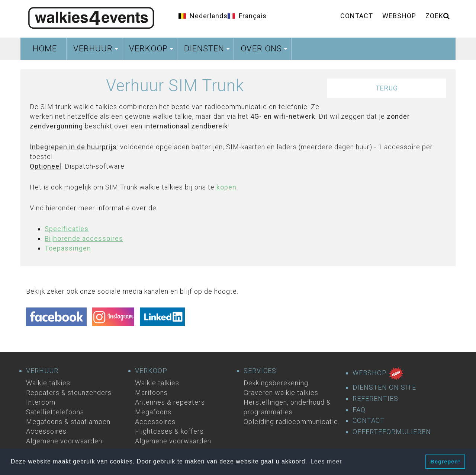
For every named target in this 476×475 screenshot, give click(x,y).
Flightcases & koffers (169, 431)
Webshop (399, 16)
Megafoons (153, 412)
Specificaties (67, 229)
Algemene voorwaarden (64, 441)
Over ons (265, 51)
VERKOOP (151, 371)
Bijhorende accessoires (84, 238)
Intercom (41, 402)
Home (45, 49)
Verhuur (97, 51)
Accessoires (46, 431)
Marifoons (151, 393)
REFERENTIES (375, 399)
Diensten (208, 51)
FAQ (359, 410)
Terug (387, 88)
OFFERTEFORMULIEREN (392, 432)
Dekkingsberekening (276, 383)
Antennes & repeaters (170, 402)
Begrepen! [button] (446, 462)
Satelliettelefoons (55, 412)
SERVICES (260, 371)
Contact (357, 16)
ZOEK (438, 16)
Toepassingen (68, 248)
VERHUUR (42, 371)
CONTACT (369, 421)
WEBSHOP (378, 374)
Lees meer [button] (326, 461)
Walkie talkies (48, 383)
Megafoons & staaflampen (68, 422)
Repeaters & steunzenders (69, 393)
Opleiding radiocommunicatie (291, 422)
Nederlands (209, 16)
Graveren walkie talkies (281, 393)
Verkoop (152, 51)
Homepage (91, 17)
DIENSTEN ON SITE (384, 388)
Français (253, 16)
